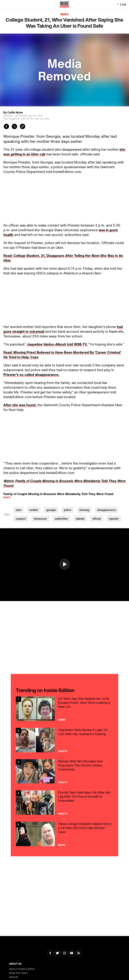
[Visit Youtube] (72, 953)
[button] (64, 564)
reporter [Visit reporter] (114, 519)
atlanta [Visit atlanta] (80, 519)
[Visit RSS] (79, 953)
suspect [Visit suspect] (21, 519)
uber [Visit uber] (19, 510)
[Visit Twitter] (57, 953)
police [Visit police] (68, 510)
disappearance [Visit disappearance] (106, 510)
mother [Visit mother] (34, 510)
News (64, 14)
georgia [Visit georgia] (51, 510)
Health (63, 751)
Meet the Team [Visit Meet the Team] (18, 973)
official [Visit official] (97, 519)
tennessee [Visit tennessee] (40, 519)
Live (123, 4)
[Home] (64, 4)
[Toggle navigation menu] (5, 4)
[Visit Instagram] (64, 953)
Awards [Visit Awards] (14, 977)
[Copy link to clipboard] (23, 127)
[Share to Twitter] (14, 127)
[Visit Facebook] (50, 953)
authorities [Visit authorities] (61, 519)
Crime (62, 720)
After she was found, (20, 405)
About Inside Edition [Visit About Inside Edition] (22, 969)
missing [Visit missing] (84, 510)
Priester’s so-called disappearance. (31, 375)
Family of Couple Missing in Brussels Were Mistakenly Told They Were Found (58, 494)
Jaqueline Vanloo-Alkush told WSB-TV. (58, 344)
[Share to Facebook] (6, 127)
